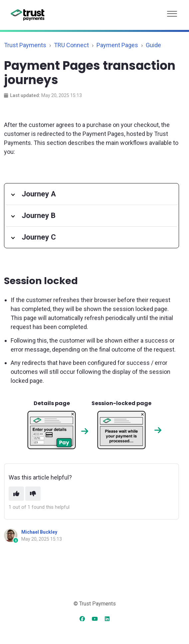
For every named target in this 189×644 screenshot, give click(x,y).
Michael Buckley (39, 532)
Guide (153, 45)
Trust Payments (25, 45)
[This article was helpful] (16, 494)
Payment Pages (117, 45)
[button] (172, 12)
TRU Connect (71, 45)
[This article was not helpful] (33, 494)
